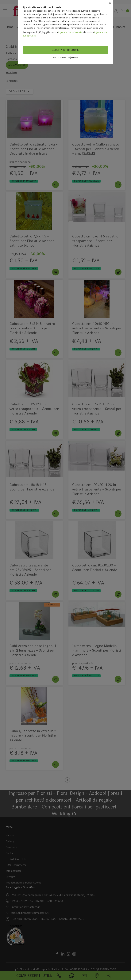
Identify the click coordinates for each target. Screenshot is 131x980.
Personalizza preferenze (65, 57)
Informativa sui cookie (70, 32)
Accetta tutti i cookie (66, 50)
